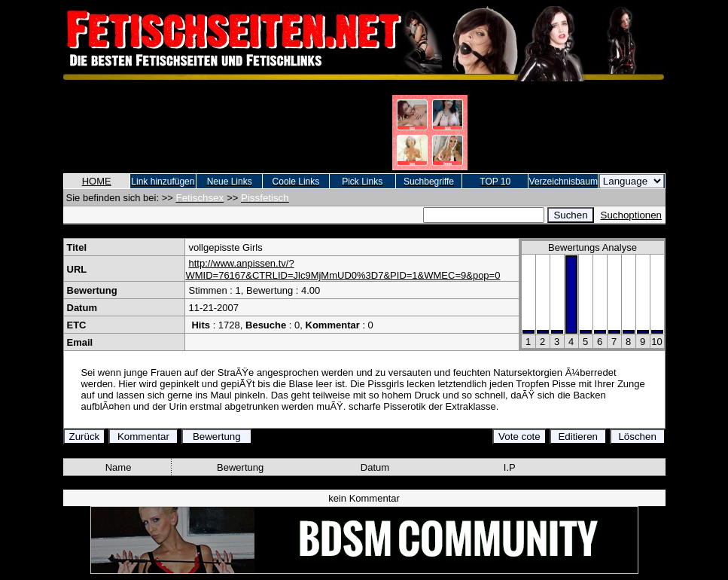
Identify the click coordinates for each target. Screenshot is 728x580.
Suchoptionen (632, 215)
